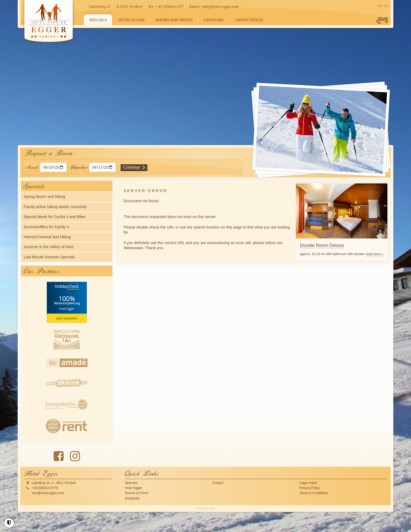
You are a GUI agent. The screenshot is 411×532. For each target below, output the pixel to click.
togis (212, 508)
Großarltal (132, 498)
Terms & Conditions (314, 493)
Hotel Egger (134, 488)
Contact (218, 483)
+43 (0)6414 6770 (45, 488)
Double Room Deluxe (322, 245)
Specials (131, 483)
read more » (375, 254)
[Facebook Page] (59, 456)
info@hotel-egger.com (220, 6)
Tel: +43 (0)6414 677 (166, 6)
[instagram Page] (75, 456)
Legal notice (308, 483)
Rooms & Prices (137, 493)
